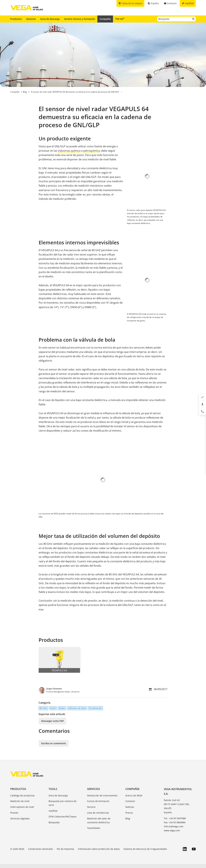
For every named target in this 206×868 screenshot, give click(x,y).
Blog (128, 823)
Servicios (94, 793)
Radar (62, 712)
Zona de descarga (50, 19)
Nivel (53, 712)
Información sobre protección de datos (99, 853)
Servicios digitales (20, 823)
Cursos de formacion (98, 805)
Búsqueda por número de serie (63, 807)
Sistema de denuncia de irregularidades (145, 853)
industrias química (69, 151)
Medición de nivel (20, 805)
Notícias (130, 811)
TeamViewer (94, 832)
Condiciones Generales (41, 853)
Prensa (129, 817)
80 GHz (43, 712)
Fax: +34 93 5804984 (175, 826)
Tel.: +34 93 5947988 (175, 822)
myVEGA (53, 815)
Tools (53, 793)
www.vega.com (172, 834)
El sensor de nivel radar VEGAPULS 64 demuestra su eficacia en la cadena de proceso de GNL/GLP (75, 92)
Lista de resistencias (98, 817)
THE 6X (120, 19)
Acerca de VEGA (134, 800)
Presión (14, 817)
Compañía (105, 19)
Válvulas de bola (77, 712)
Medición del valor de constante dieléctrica (99, 824)
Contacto (130, 805)
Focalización (95, 712)
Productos (16, 19)
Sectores (31, 19)
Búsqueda (54, 826)
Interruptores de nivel (22, 811)
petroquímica (92, 151)
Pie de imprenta (65, 853)
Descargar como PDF (52, 725)
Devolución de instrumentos (102, 800)
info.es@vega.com (174, 830)
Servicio (91, 811)
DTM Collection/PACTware (63, 821)
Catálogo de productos (22, 800)
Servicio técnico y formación (80, 19)
